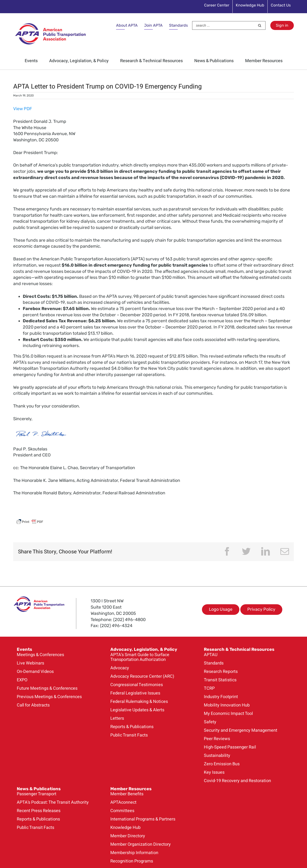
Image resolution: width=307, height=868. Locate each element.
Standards (178, 25)
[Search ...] (224, 25)
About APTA (127, 25)
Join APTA (153, 25)
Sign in (282, 25)
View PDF (23, 109)
